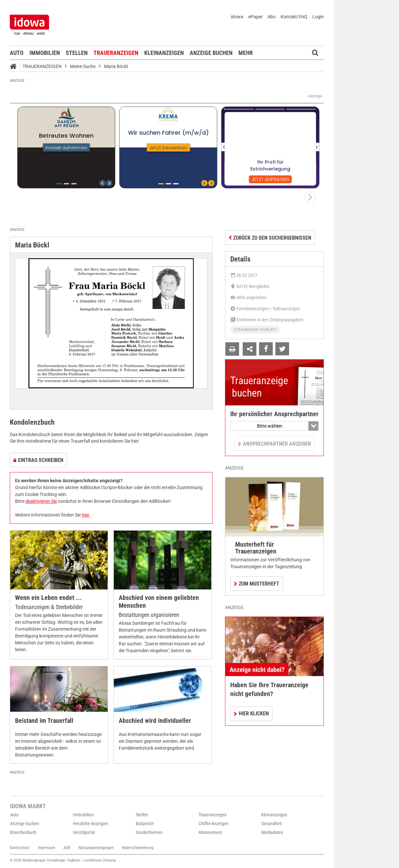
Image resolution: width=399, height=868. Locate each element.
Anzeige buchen (211, 53)
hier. (86, 515)
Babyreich (145, 824)
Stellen (77, 53)
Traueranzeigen (116, 53)
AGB (67, 848)
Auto (17, 53)
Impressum (47, 848)
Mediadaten (272, 832)
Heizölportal (84, 832)
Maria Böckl (116, 66)
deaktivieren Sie (41, 501)
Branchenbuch (23, 832)
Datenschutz (20, 848)
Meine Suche (83, 66)
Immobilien (45, 53)
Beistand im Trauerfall (44, 721)
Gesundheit (272, 824)
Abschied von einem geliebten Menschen (159, 602)
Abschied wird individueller (155, 721)
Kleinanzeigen (164, 53)
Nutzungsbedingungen (96, 848)
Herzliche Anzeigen (90, 824)
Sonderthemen (149, 832)
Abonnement (210, 832)
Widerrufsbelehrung (138, 848)
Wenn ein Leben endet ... (48, 598)
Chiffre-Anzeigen (214, 824)
